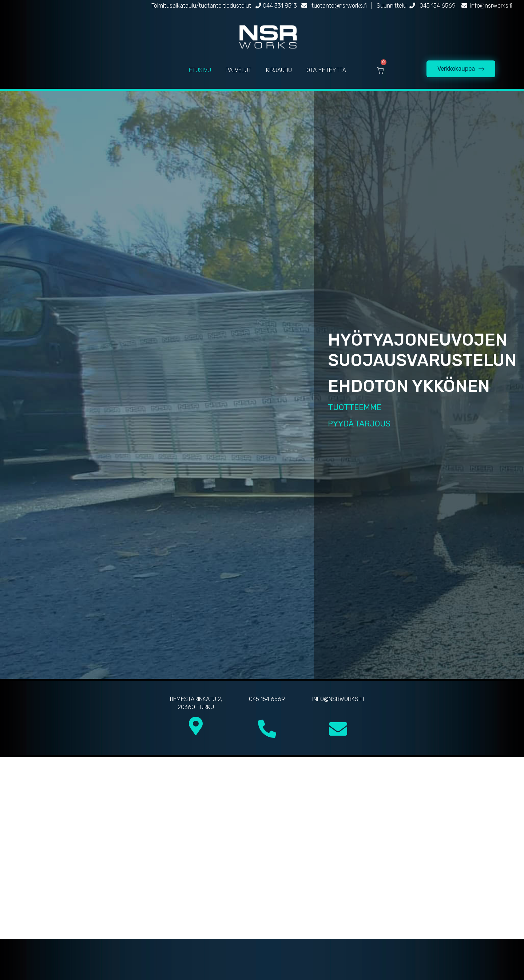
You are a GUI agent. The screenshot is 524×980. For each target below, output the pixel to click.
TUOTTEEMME (355, 407)
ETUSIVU (200, 70)
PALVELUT (239, 70)
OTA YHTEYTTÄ (326, 70)
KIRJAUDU (279, 70)
